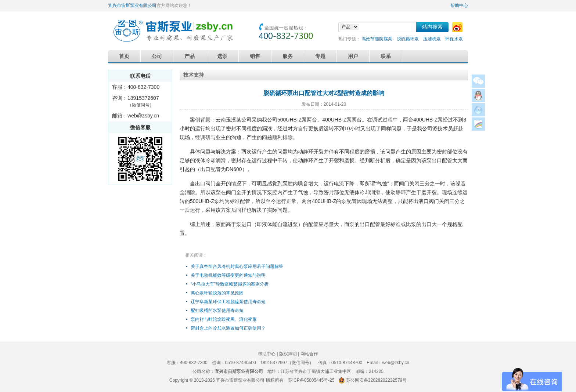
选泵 (222, 56)
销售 (255, 56)
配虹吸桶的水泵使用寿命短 (217, 311)
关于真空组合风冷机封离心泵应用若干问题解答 (237, 266)
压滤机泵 (432, 39)
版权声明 (288, 354)
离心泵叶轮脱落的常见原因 (217, 293)
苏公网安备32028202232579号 (376, 380)
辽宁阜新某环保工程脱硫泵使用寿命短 (228, 302)
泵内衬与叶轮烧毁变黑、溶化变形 (224, 319)
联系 (386, 56)
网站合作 (309, 354)
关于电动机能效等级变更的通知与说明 (228, 275)
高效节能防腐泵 (377, 39)
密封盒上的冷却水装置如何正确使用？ (228, 328)
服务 (288, 56)
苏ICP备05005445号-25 (311, 380)
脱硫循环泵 (408, 39)
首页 (124, 56)
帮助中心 (459, 6)
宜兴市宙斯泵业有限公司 (132, 6)
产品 (190, 56)
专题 (320, 56)
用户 (353, 56)
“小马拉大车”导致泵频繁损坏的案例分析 (230, 284)
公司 (157, 56)
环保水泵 (454, 39)
